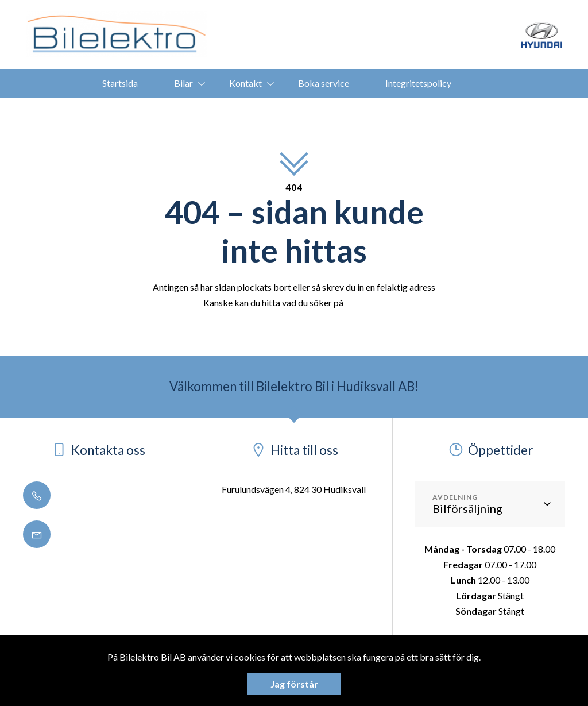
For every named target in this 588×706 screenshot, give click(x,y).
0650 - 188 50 (71, 496)
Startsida (120, 83)
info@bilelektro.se (80, 535)
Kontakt (245, 83)
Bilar (183, 83)
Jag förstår (294, 684)
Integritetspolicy (418, 83)
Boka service (324, 83)
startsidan (365, 302)
